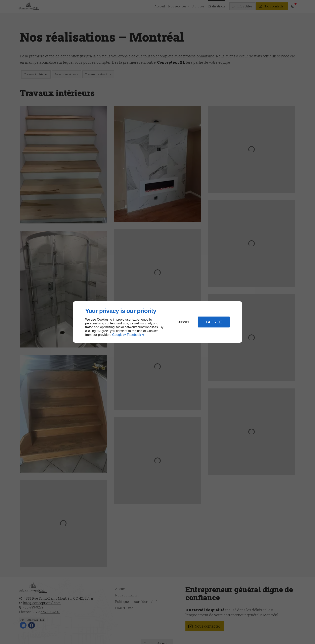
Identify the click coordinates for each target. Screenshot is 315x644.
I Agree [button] (214, 322)
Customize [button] (183, 322)
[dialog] (157, 322)
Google (117, 335)
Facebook (134, 335)
